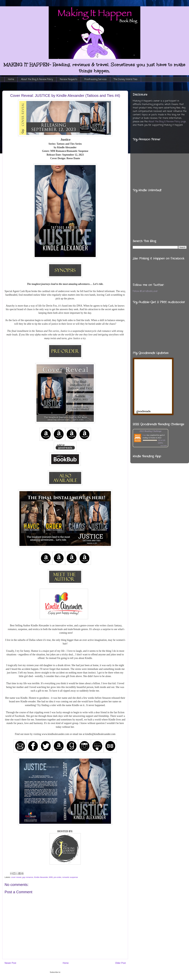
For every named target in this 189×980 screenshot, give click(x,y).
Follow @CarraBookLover (145, 291)
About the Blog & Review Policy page (167, 122)
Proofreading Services (96, 79)
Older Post (120, 963)
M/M (51, 877)
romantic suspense (70, 877)
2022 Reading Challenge (150, 431)
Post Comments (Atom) (71, 972)
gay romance (28, 877)
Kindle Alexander (41, 877)
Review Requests (69, 79)
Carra (145, 435)
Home (11, 79)
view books (164, 446)
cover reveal (16, 877)
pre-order (57, 877)
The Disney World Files (126, 79)
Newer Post (10, 963)
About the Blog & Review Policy (37, 79)
